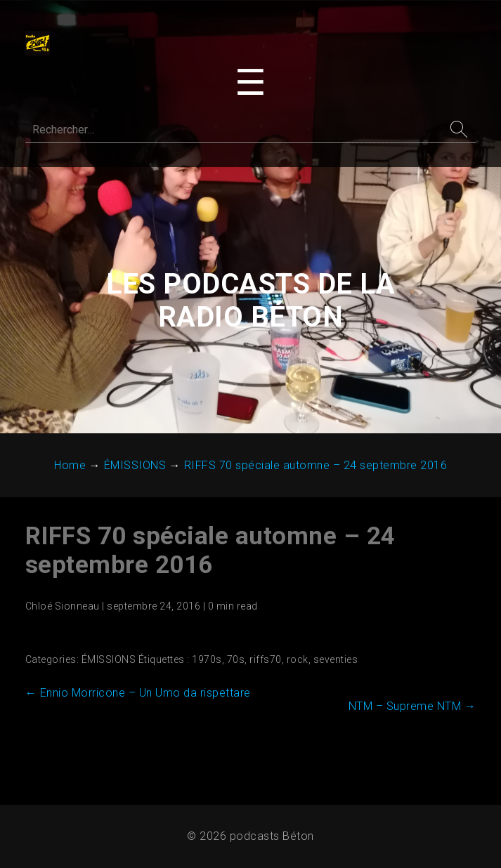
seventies (336, 661)
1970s (208, 661)
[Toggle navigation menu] (250, 83)
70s (236, 661)
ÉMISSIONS (109, 661)
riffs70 (266, 661)
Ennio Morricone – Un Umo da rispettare (138, 694)
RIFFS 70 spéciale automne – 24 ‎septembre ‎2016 (210, 552)
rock (298, 661)
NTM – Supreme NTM (412, 708)
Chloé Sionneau (63, 607)
